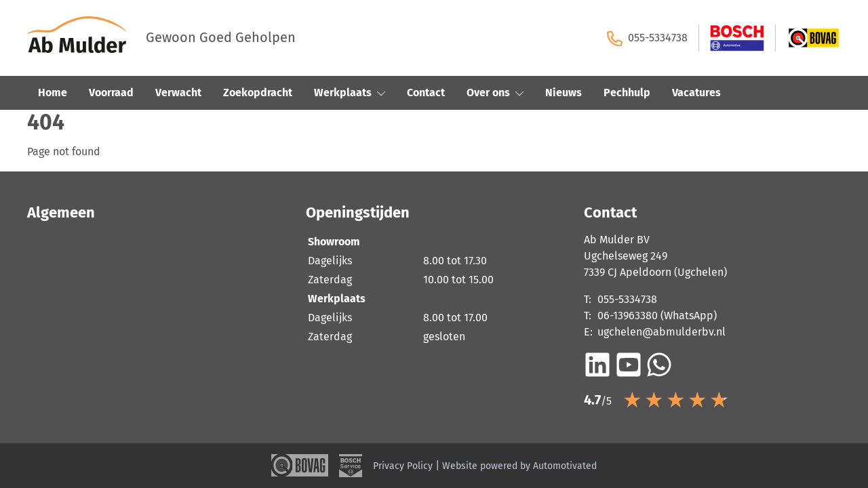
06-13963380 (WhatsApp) (657, 316)
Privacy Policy (403, 466)
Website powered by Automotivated (519, 466)
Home (53, 93)
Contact (426, 93)
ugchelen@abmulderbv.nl (662, 332)
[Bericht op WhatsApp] (659, 365)
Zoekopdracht (258, 93)
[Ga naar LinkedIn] (597, 365)
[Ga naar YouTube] (629, 365)
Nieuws (564, 93)
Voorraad (111, 93)
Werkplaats (350, 93)
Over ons (495, 93)
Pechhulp (627, 93)
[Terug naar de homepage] (86, 38)
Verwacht (178, 93)
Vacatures (696, 93)
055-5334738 (647, 38)
